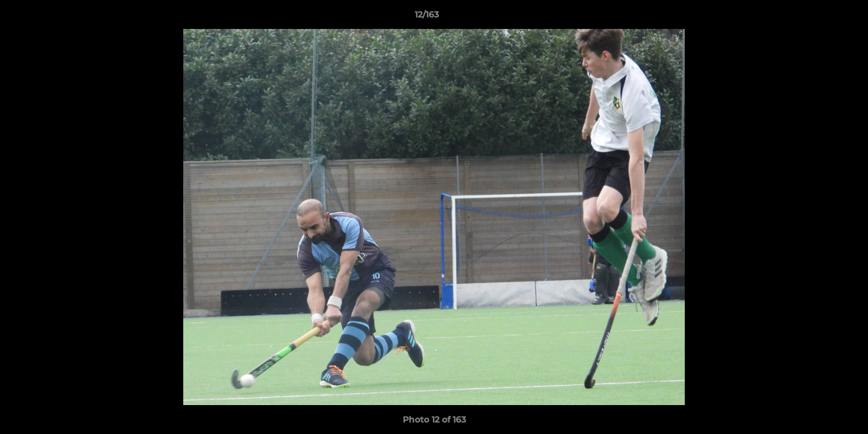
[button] (817, 17)
